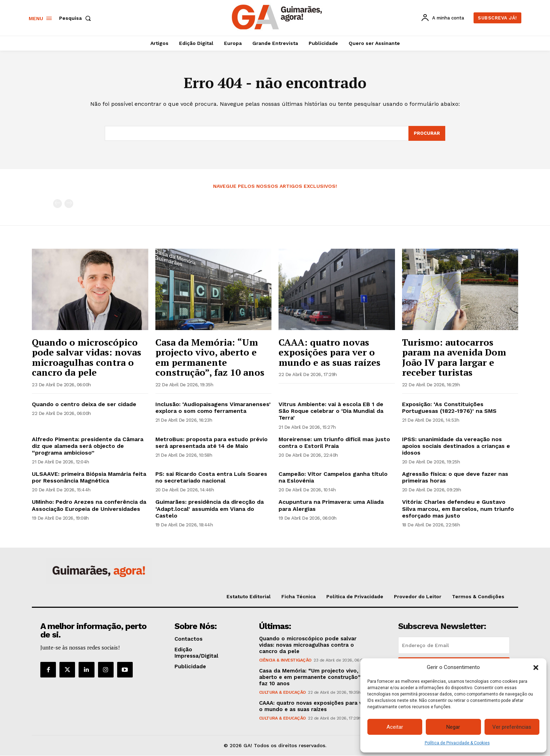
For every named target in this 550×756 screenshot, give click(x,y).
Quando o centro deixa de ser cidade (84, 405)
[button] (536, 668)
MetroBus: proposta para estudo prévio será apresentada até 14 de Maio (211, 443)
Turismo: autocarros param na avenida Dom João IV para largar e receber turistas (454, 357)
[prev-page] (58, 204)
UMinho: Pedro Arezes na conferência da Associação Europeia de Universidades (89, 506)
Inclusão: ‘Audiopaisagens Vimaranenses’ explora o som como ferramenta (213, 408)
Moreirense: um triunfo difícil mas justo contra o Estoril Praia (334, 443)
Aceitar (395, 727)
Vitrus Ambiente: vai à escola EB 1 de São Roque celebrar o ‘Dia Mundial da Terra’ (331, 411)
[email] (454, 646)
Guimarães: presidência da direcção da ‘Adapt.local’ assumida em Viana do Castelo (210, 509)
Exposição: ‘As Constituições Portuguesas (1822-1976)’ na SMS (449, 408)
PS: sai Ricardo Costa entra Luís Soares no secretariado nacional (211, 478)
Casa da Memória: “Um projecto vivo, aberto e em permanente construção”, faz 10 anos (210, 357)
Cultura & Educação (282, 693)
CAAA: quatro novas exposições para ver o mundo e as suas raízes (330, 352)
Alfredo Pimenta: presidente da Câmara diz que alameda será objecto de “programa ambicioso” (88, 446)
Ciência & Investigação (285, 660)
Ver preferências (512, 727)
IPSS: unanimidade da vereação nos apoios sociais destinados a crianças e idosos (456, 446)
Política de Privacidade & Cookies (457, 743)
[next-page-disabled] (69, 204)
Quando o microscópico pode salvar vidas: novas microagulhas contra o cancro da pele (87, 357)
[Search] (427, 134)
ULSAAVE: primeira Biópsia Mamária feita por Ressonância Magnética (89, 478)
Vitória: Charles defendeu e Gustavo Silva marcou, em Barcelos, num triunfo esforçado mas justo (458, 509)
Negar (453, 727)
